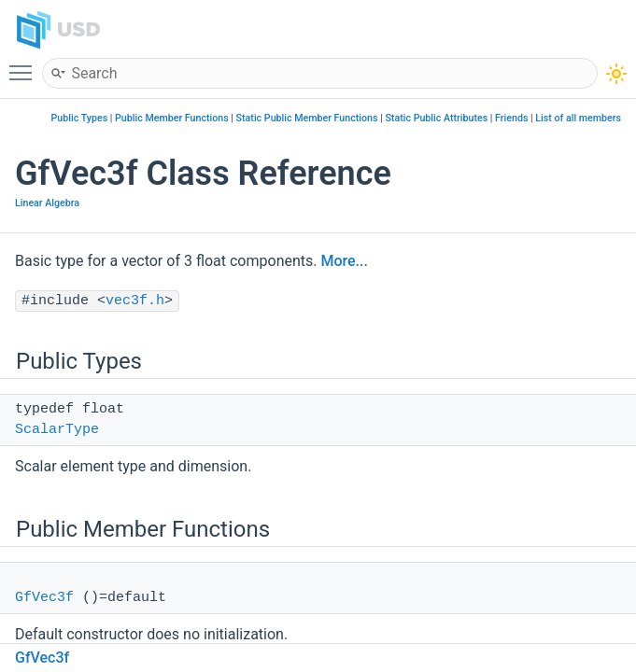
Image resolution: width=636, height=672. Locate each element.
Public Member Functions (172, 118)
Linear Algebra (47, 203)
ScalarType (57, 430)
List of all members (578, 118)
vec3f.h (135, 301)
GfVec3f (44, 598)
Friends (511, 118)
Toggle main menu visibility (25, 64)
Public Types (80, 118)
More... (344, 261)
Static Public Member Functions (307, 118)
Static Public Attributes (436, 118)
